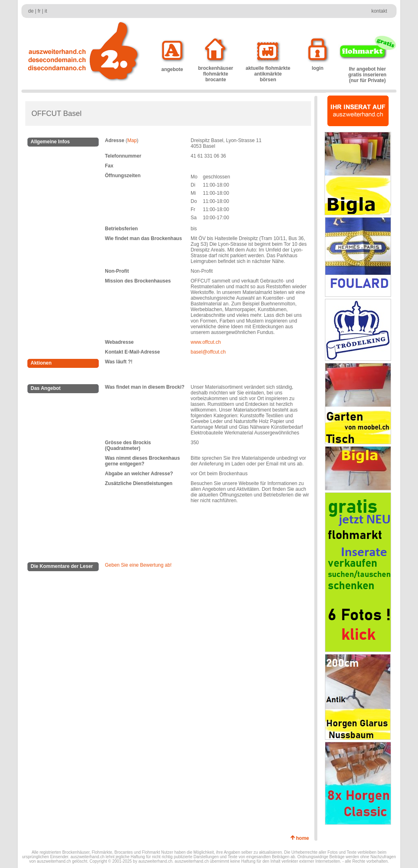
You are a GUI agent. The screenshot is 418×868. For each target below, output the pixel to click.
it (46, 11)
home (304, 838)
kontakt (379, 11)
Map (132, 140)
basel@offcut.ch (208, 352)
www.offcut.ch (206, 342)
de (31, 11)
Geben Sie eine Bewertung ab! (138, 565)
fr (39, 11)
